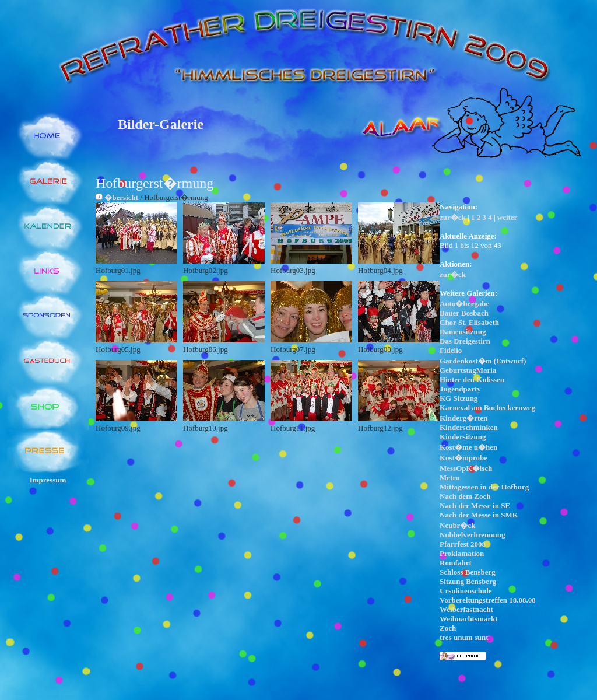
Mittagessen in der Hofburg (484, 487)
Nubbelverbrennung (472, 535)
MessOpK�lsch (466, 468)
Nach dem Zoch (465, 496)
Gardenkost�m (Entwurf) (483, 361)
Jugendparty (460, 389)
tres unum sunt (464, 637)
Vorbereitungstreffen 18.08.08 (488, 600)
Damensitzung (463, 332)
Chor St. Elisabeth (469, 322)
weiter (508, 217)
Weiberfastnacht (466, 609)
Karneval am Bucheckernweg (487, 407)
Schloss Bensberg (468, 572)
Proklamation (462, 553)
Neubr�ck (457, 525)
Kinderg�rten (463, 418)
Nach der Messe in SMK (479, 515)
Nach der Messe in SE (475, 505)
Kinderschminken (469, 427)
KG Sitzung (459, 398)
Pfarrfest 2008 (463, 544)
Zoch (448, 628)
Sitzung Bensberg (468, 581)
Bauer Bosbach (464, 313)
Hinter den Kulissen (472, 379)
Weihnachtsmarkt (469, 619)
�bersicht (121, 197)
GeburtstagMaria (468, 370)
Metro (449, 477)
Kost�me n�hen (468, 447)
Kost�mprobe (463, 458)
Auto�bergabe (464, 304)
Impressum (48, 480)
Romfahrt (456, 563)
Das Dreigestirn (465, 341)
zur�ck (453, 217)
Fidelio (451, 350)
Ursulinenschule (466, 591)
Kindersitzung (463, 437)
